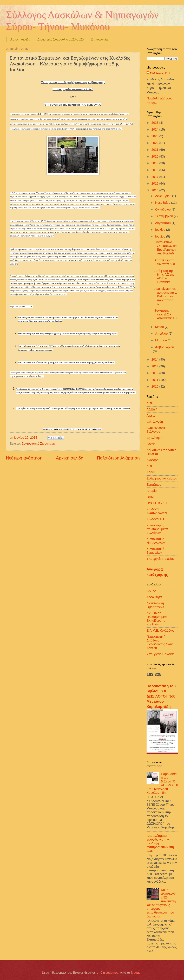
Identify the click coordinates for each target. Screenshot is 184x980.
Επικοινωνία (99, 39)
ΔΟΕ (150, 403)
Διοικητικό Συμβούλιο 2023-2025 (60, 39)
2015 (155, 190)
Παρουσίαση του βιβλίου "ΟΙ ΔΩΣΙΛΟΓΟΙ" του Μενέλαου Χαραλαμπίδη (161, 696)
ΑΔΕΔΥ (152, 409)
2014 (155, 359)
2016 (155, 183)
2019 (155, 163)
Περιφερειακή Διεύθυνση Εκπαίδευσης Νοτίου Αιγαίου (161, 642)
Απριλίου (162, 333)
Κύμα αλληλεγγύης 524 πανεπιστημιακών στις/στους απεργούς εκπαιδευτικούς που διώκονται (162, 903)
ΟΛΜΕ (151, 497)
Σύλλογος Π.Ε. (161, 73)
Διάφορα (153, 460)
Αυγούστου (163, 223)
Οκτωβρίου (163, 209)
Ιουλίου (161, 230)
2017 (155, 177)
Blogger (136, 973)
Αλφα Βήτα (154, 597)
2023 (155, 136)
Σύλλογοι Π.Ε (156, 519)
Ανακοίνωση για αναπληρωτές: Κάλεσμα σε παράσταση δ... (166, 296)
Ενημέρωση (155, 485)
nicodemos (111, 973)
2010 (155, 386)
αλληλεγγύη (155, 422)
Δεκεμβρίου (164, 196)
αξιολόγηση (155, 438)
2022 (155, 143)
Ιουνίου (161, 236)
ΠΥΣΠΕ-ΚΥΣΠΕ (158, 503)
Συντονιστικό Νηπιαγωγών (156, 541)
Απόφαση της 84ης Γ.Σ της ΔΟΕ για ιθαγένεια (164, 276)
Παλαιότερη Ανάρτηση (118, 458)
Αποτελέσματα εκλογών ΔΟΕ (165, 262)
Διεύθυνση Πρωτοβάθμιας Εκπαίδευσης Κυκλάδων (157, 619)
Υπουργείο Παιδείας (160, 559)
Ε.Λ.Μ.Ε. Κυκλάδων (160, 630)
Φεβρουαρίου (165, 347)
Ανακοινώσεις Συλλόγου (156, 430)
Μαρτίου (162, 340)
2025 (155, 123)
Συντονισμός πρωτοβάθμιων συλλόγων (157, 529)
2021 (155, 150)
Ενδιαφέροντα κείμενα (162, 478)
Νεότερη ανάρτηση (24, 458)
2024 (155, 129)
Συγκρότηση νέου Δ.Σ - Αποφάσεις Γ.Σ (166, 314)
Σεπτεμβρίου (165, 216)
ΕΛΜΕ (151, 472)
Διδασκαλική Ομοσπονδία (155, 605)
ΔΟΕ (150, 466)
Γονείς (151, 444)
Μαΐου (160, 327)
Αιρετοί (151, 415)
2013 (155, 366)
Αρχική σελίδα (20, 39)
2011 (155, 380)
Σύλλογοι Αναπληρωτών (157, 511)
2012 (155, 373)
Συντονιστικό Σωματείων (38, 444)
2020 (155, 156)
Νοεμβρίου (163, 203)
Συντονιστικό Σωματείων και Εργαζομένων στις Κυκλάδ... (166, 248)
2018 (155, 170)
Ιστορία (152, 491)
